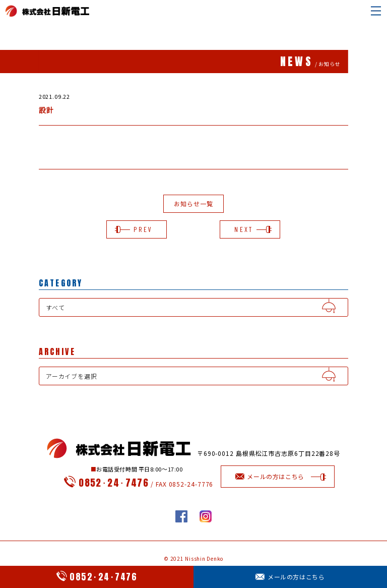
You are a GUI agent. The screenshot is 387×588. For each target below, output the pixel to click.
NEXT (250, 229)
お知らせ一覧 (193, 203)
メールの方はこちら (290, 577)
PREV (137, 229)
